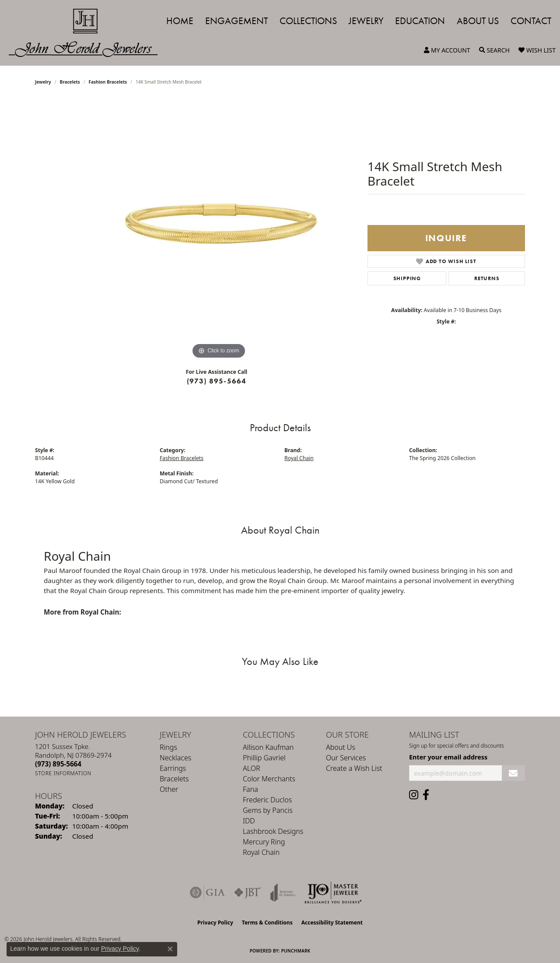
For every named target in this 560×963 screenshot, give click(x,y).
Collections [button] (308, 21)
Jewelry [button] (366, 21)
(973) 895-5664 (217, 381)
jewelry (43, 82)
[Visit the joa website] (283, 893)
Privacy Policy (215, 923)
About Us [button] (478, 21)
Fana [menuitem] (250, 789)
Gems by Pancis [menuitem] (268, 810)
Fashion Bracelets (108, 82)
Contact (531, 21)
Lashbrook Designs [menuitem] (273, 831)
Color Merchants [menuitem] (269, 779)
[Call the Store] (58, 764)
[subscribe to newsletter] (513, 773)
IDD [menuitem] (249, 821)
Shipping (407, 278)
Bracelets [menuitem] (174, 779)
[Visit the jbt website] (248, 893)
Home (180, 21)
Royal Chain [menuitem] (261, 852)
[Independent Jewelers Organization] (333, 893)
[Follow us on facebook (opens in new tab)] (426, 795)
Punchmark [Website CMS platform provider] (296, 951)
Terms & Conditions (267, 923)
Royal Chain (299, 458)
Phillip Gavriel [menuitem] (264, 758)
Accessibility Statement (332, 923)
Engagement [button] (236, 21)
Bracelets (70, 82)
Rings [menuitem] (168, 747)
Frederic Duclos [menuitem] (267, 800)
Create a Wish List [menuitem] (354, 768)
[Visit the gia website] (207, 893)
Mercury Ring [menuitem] (264, 842)
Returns (487, 278)
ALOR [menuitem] (252, 768)
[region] (219, 230)
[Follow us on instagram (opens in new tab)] (414, 795)
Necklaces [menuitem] (175, 758)
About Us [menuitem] (341, 747)
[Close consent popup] (170, 949)
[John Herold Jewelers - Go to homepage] (87, 33)
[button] (447, 50)
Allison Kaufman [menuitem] (268, 747)
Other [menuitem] (169, 789)
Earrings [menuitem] (173, 768)
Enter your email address (448, 757)
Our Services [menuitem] (346, 758)
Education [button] (420, 21)
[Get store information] (63, 773)
